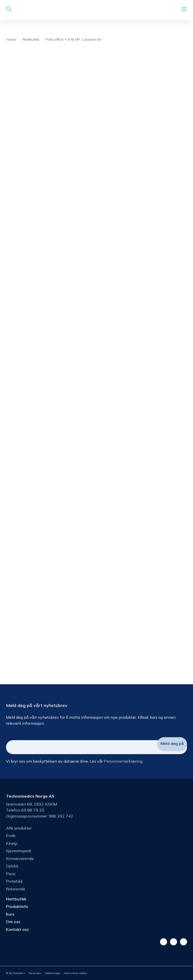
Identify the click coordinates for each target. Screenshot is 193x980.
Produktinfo (17, 906)
